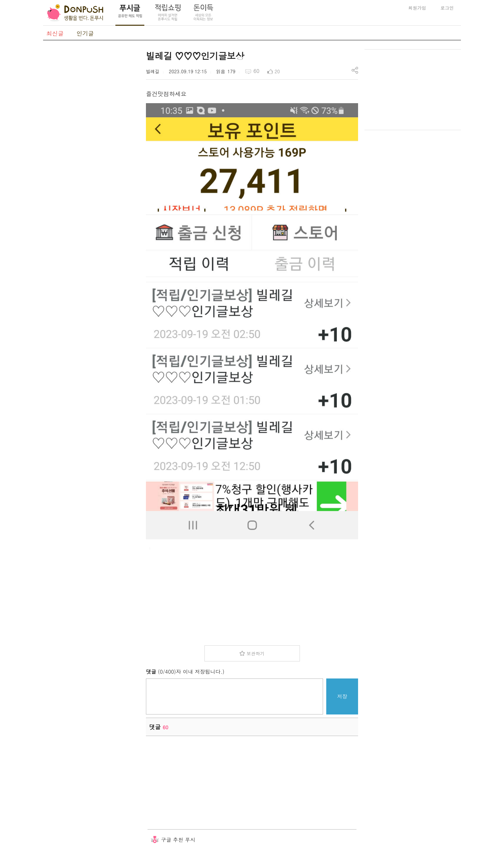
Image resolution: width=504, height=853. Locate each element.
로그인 (447, 8)
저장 (342, 696)
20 (277, 71)
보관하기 (256, 653)
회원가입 (417, 8)
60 (256, 71)
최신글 (55, 33)
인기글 (85, 33)
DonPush (75, 13)
